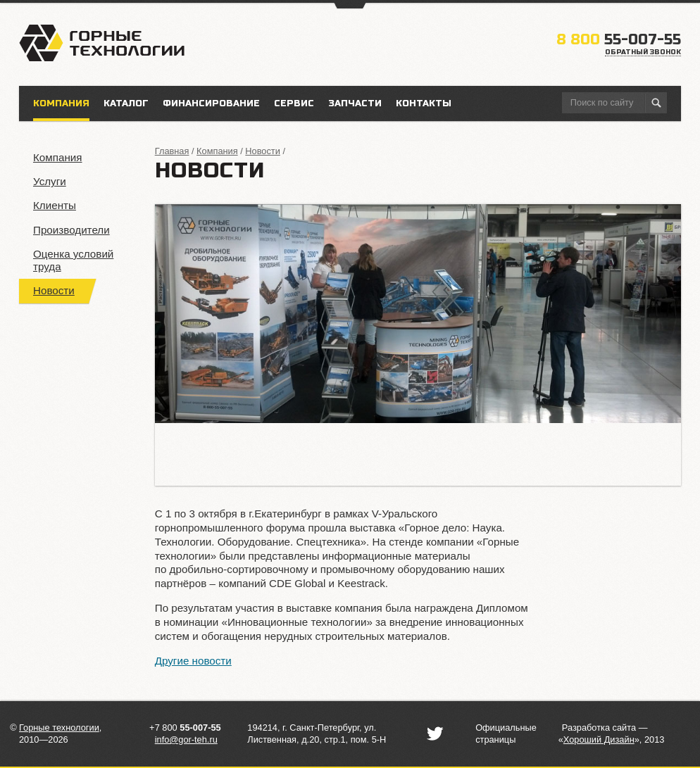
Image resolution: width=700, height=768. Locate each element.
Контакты (424, 103)
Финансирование (211, 103)
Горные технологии (59, 728)
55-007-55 (619, 40)
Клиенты (55, 205)
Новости (54, 290)
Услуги (50, 181)
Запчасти (355, 103)
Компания (58, 157)
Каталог (126, 103)
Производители (71, 230)
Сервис (294, 103)
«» (599, 739)
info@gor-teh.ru (186, 739)
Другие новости (193, 661)
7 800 (188, 728)
